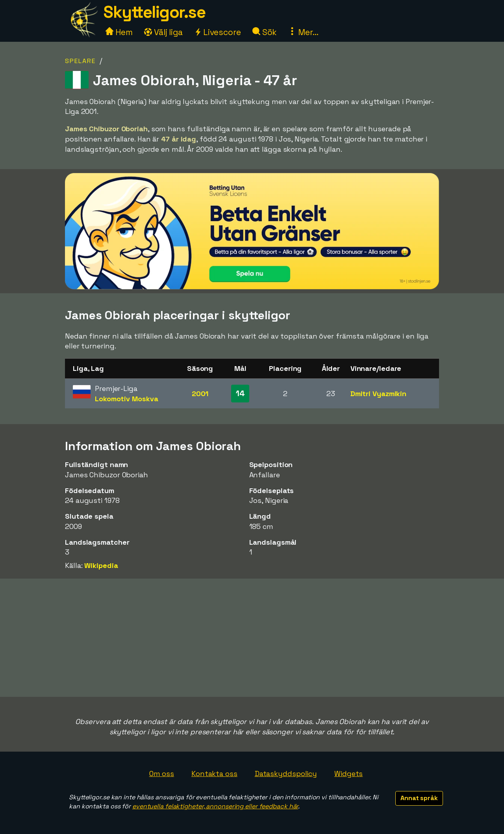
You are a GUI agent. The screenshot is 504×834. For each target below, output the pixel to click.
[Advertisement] (252, 638)
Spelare (80, 61)
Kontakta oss (214, 773)
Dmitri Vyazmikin (378, 394)
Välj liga (163, 32)
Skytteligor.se (154, 12)
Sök (265, 32)
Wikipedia (101, 565)
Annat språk (419, 798)
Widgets (348, 773)
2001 (200, 394)
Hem (119, 32)
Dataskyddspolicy (286, 773)
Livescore (218, 32)
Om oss (162, 773)
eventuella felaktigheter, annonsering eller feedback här (215, 806)
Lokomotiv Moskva (126, 399)
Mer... (303, 32)
